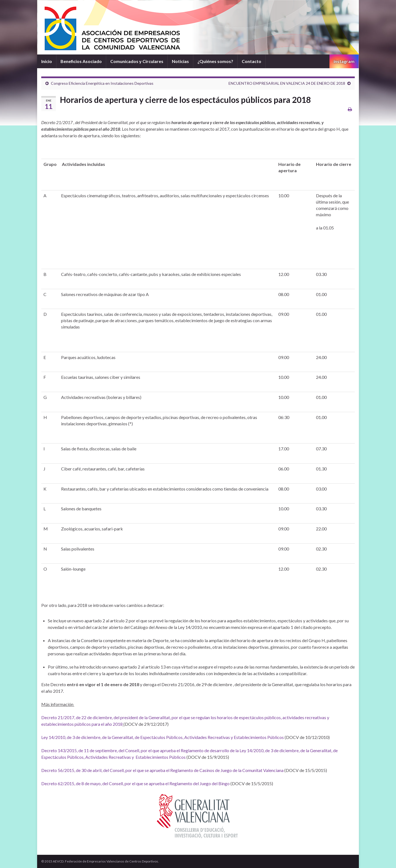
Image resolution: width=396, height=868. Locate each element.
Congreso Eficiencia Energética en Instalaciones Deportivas (102, 83)
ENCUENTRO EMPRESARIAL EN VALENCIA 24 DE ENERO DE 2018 (287, 83)
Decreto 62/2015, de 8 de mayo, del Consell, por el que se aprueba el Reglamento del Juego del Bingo (135, 783)
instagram (344, 61)
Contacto (251, 61)
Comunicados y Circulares (137, 61)
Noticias (180, 61)
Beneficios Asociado (81, 61)
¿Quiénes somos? (215, 61)
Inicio (47, 61)
